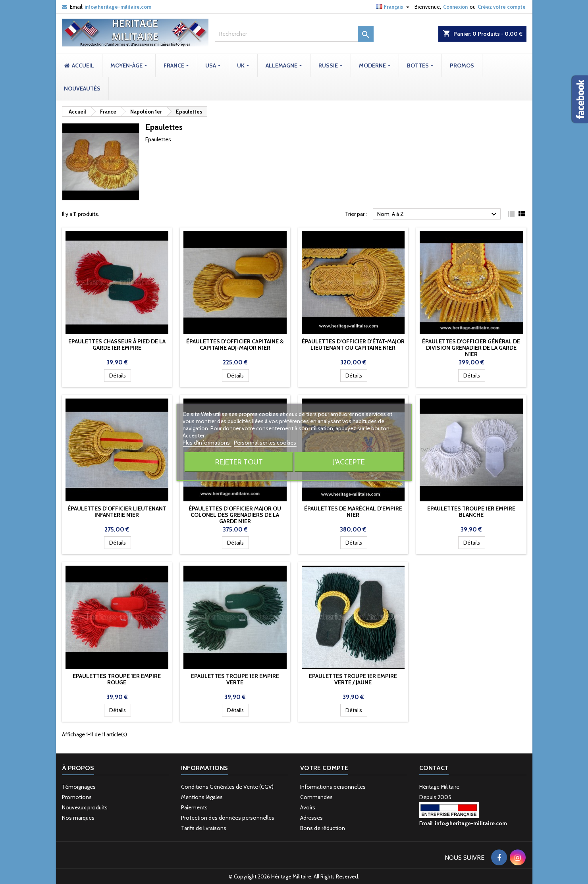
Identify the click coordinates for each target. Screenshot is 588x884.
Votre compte (324, 768)
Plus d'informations (207, 443)
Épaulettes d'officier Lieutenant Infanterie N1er (117, 512)
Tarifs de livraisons (204, 828)
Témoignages (79, 787)
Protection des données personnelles (228, 818)
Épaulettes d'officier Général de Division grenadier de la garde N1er (471, 348)
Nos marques (78, 818)
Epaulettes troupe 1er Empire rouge (117, 679)
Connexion (455, 7)
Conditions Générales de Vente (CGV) (227, 787)
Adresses (311, 818)
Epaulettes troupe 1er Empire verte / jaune (353, 679)
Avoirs (308, 807)
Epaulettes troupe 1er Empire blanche (471, 512)
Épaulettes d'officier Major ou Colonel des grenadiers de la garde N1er (235, 515)
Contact (434, 768)
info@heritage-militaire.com (118, 7)
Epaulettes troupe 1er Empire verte (235, 679)
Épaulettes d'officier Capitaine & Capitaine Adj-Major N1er (235, 345)
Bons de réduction (323, 828)
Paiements (194, 807)
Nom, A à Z (438, 214)
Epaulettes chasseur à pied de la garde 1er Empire (117, 345)
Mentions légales (202, 797)
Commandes (316, 797)
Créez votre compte (502, 7)
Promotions (77, 797)
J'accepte (349, 462)
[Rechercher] (294, 34)
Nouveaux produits (85, 807)
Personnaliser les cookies (265, 443)
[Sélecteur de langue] (394, 7)
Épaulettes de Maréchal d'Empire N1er (353, 512)
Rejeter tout (239, 462)
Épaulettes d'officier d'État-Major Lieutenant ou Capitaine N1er (353, 345)
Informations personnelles (333, 787)
